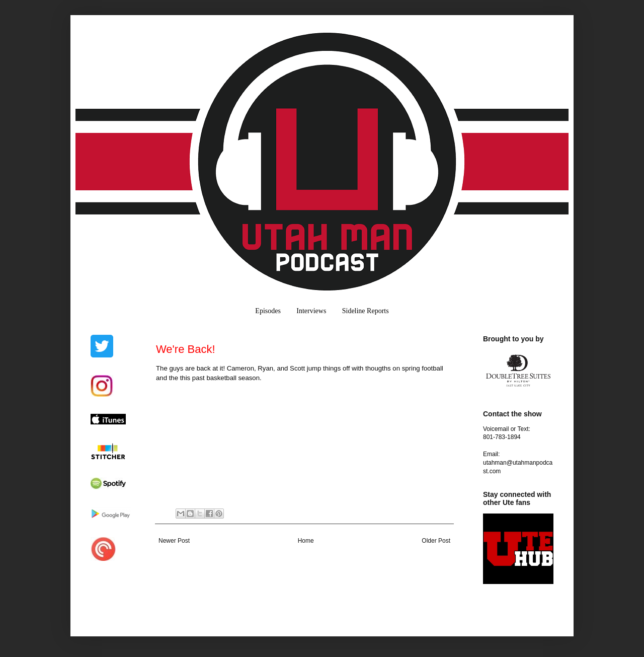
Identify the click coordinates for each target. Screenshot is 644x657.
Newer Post (174, 541)
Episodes (268, 311)
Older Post (436, 541)
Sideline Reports (366, 311)
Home (306, 541)
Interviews (311, 311)
